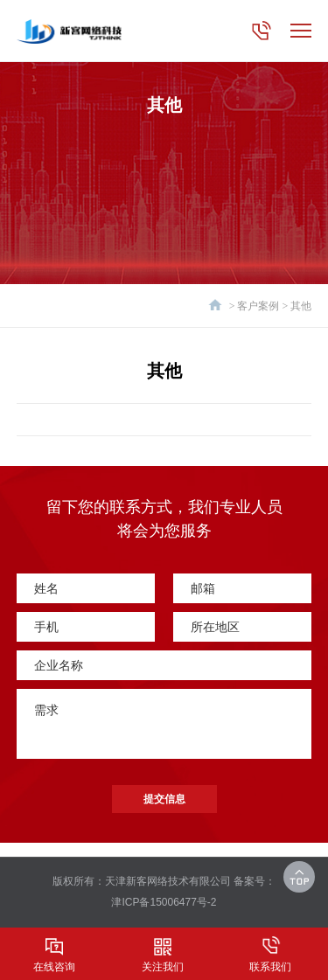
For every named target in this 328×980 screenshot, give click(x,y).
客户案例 (258, 306)
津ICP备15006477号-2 (164, 902)
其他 (301, 306)
